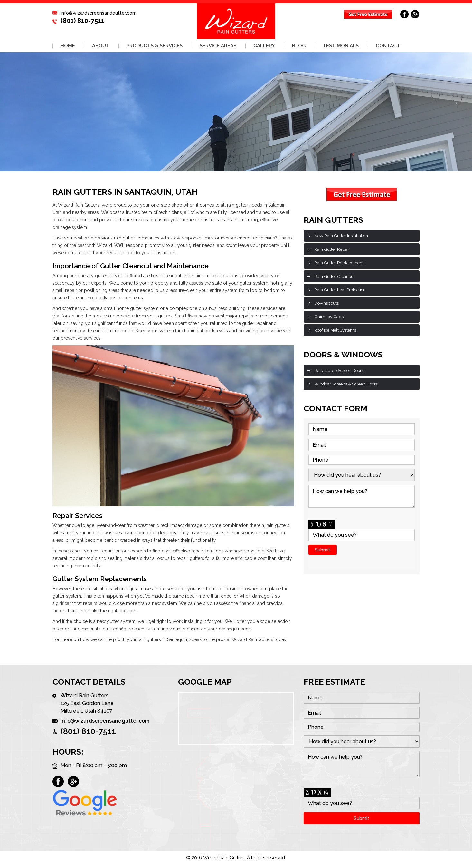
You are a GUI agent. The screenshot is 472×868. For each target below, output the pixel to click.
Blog (299, 46)
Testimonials (341, 46)
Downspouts (327, 305)
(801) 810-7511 (82, 21)
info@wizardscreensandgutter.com (99, 13)
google (415, 14)
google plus (73, 782)
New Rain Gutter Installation (343, 236)
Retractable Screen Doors (341, 373)
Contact (388, 46)
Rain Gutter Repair (333, 249)
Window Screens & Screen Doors (349, 387)
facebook (405, 14)
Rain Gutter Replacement (340, 263)
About (101, 46)
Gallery (264, 46)
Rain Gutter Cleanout (336, 277)
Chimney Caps (330, 318)
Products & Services (155, 46)
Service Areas (218, 46)
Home (68, 46)
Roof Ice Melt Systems (338, 332)
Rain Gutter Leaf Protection (342, 291)
